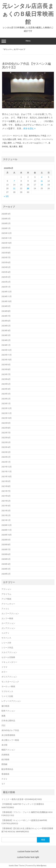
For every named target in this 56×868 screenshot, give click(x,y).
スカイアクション (9, 652)
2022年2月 (6, 457)
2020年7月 (6, 549)
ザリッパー (28, 139)
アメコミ (5, 609)
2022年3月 (6, 452)
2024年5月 (6, 326)
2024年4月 (6, 330)
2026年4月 (6, 214)
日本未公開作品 (8, 721)
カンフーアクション (10, 613)
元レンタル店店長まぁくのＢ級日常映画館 (28, 14)
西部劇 (4, 764)
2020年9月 (6, 540)
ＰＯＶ (4, 779)
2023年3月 (6, 394)
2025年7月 (6, 257)
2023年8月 (6, 369)
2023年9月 (6, 365)
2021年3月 (6, 511)
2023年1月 (6, 403)
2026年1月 (6, 228)
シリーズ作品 (7, 648)
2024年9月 (6, 306)
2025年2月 (6, 282)
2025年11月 (7, 238)
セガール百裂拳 (8, 657)
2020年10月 (7, 535)
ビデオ (37, 139)
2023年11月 (7, 355)
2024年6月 (6, 321)
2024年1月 (6, 345)
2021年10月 (7, 476)
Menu (28, 41)
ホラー (4, 672)
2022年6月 (6, 438)
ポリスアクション (9, 677)
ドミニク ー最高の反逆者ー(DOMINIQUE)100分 (22, 799)
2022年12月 (7, 408)
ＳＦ (3, 784)
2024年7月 (6, 316)
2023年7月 (6, 374)
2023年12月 (7, 350)
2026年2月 (6, 223)
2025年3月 (6, 277)
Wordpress (42, 865)
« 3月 (6, 196)
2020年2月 (6, 574)
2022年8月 (6, 428)
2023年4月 (6, 389)
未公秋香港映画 (8, 735)
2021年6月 (6, 496)
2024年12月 (7, 292)
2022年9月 (6, 423)
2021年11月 (7, 471)
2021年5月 (6, 501)
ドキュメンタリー (9, 662)
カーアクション (8, 623)
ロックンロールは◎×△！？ (35, 143)
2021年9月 (6, 481)
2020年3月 (6, 569)
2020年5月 (6, 559)
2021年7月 (6, 491)
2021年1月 (6, 520)
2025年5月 (6, 267)
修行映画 (5, 706)
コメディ (5, 633)
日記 (26, 136)
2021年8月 (6, 486)
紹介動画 (5, 759)
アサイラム (6, 594)
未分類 (4, 745)
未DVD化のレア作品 (37, 136)
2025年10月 (7, 243)
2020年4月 (6, 564)
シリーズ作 (6, 643)
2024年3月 (6, 335)
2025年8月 (6, 253)
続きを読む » (29, 128)
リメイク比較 (7, 696)
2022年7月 (6, 433)
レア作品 (17, 143)
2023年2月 (6, 399)
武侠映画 (5, 755)
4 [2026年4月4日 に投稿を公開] (42, 177)
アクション (6, 589)
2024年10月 (7, 301)
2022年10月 (7, 418)
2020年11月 (7, 530)
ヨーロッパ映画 (8, 686)
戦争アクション (8, 711)
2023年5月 (6, 384)
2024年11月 (7, 296)
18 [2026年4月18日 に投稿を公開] (42, 185)
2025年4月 (6, 272)
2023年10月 (7, 360)
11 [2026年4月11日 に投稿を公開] (42, 181)
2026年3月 (6, 219)
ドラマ (4, 667)
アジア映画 (6, 599)
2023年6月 (6, 379)
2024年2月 (6, 340)
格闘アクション (8, 750)
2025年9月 (6, 248)
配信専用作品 (7, 769)
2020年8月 (6, 544)
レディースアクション (11, 701)
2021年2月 (6, 515)
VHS (20, 139)
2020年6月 (6, 554)
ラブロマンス (7, 691)
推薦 (3, 716)
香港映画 (5, 774)
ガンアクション (8, 628)
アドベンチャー (8, 604)
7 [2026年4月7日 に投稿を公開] (14, 181)
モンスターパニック (10, 682)
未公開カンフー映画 (10, 740)
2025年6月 (6, 262)
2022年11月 (7, 413)
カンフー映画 (7, 618)
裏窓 (21, 146)
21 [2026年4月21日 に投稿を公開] (14, 188)
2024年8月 (6, 311)
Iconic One (13, 865)
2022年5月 (6, 442)
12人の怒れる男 (9, 139)
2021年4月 (6, 506)
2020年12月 (7, 525)
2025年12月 (7, 233)
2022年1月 (6, 462)
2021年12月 (7, 467)
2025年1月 (6, 287)
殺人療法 (13, 146)
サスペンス (18, 136)
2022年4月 (6, 447)
